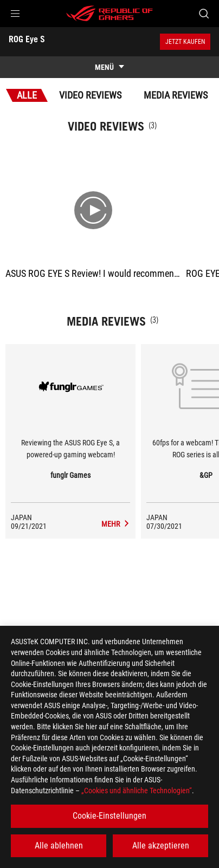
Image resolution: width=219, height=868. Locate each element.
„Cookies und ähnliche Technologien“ (137, 791)
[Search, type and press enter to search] (204, 14)
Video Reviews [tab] (90, 95)
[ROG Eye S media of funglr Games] (116, 524)
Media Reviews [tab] (176, 95)
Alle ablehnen (59, 846)
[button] (15, 14)
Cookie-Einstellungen (110, 816)
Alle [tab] (27, 95)
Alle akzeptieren (161, 846)
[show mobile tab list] (110, 67)
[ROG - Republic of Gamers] (110, 14)
